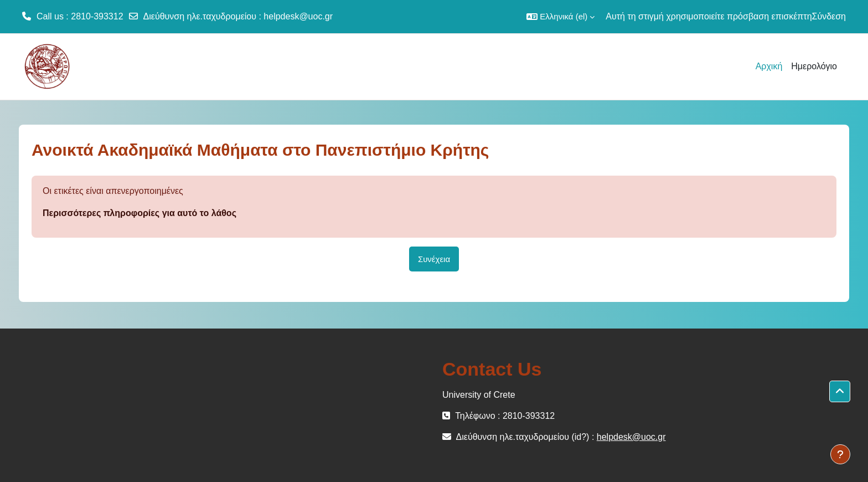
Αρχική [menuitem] (769, 66)
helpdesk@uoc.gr (298, 16)
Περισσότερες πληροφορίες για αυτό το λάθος (139, 213)
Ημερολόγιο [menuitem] (814, 66)
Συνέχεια (434, 259)
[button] (560, 17)
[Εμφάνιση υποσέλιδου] (840, 454)
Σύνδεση (829, 16)
